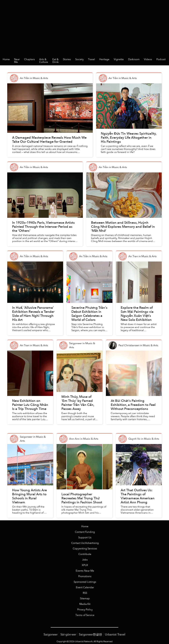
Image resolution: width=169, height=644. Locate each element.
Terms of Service (85, 615)
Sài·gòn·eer (68, 635)
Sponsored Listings (85, 582)
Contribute (85, 554)
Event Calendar (85, 587)
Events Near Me (85, 571)
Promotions (85, 576)
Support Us (85, 538)
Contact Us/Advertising (85, 543)
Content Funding (85, 532)
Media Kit (85, 604)
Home (85, 526)
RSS (85, 593)
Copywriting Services (85, 549)
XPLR (85, 565)
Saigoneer (51, 635)
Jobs (85, 560)
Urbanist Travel (115, 635)
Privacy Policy (85, 610)
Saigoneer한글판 (90, 635)
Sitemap (85, 599)
